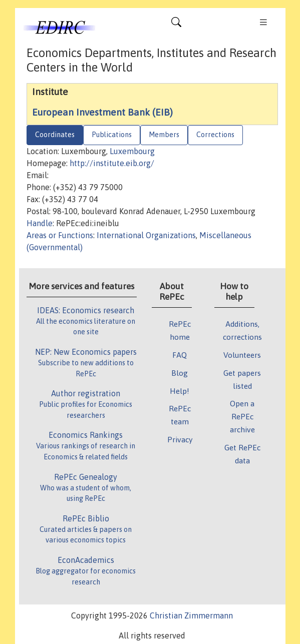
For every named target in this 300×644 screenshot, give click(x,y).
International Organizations (146, 235)
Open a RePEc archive (242, 416)
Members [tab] (164, 135)
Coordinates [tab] (55, 135)
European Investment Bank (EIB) (102, 112)
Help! (180, 391)
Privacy (180, 439)
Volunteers (242, 355)
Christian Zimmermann (191, 615)
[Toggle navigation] (176, 25)
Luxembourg (132, 151)
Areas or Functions (60, 235)
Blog (180, 373)
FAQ (180, 355)
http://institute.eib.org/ (112, 163)
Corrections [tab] (215, 135)
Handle (40, 223)
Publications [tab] (112, 135)
